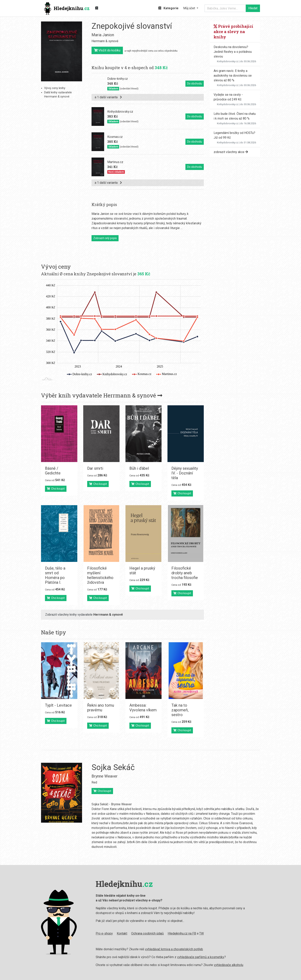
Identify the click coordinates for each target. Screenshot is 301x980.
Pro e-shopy (104, 933)
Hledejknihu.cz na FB (182, 933)
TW (201, 933)
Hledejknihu (67, 8)
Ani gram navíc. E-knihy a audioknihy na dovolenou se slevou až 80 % (233, 76)
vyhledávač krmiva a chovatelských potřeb (174, 949)
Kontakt (122, 933)
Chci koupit (56, 489)
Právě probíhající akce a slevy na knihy (233, 32)
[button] (191, 8)
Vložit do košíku (107, 50)
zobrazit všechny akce (231, 152)
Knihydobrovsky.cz (228, 61)
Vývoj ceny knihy (55, 88)
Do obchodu (195, 84)
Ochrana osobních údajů (147, 933)
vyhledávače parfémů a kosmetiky (201, 957)
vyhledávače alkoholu (229, 965)
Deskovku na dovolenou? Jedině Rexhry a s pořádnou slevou (233, 52)
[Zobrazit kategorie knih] (97, 8)
